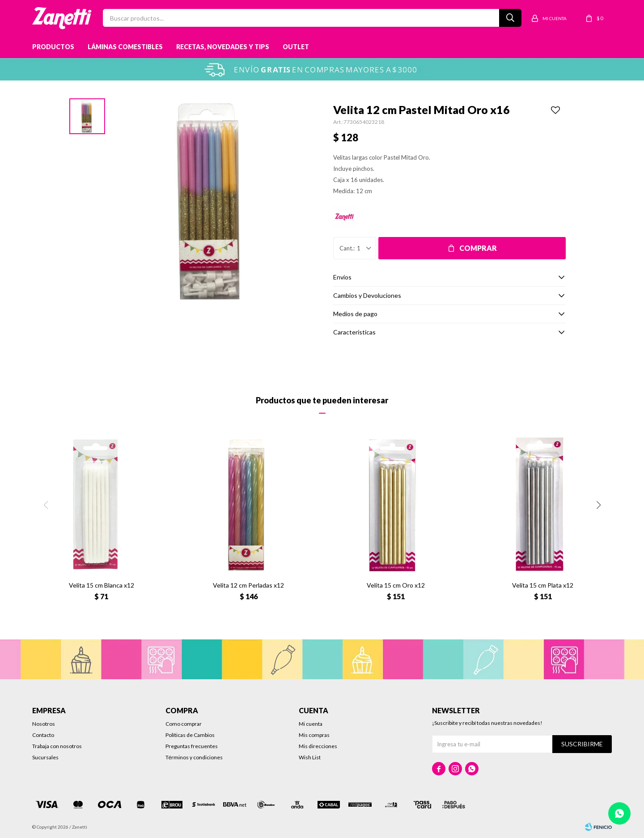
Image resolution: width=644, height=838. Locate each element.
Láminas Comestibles (125, 47)
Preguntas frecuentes (192, 746)
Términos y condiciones (194, 757)
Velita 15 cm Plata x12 (543, 585)
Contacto (43, 735)
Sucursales (45, 757)
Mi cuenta (311, 724)
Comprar (478, 248)
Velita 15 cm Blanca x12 (102, 585)
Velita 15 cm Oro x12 (396, 585)
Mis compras (314, 735)
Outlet (296, 47)
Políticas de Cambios (190, 735)
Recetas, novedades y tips (223, 47)
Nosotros (44, 724)
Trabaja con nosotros (57, 746)
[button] (598, 505)
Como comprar (184, 724)
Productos (53, 47)
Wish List (310, 757)
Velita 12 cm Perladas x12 (248, 585)
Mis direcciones (318, 746)
